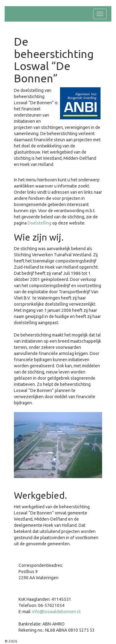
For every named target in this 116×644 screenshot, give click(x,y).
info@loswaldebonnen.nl (56, 612)
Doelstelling (39, 223)
